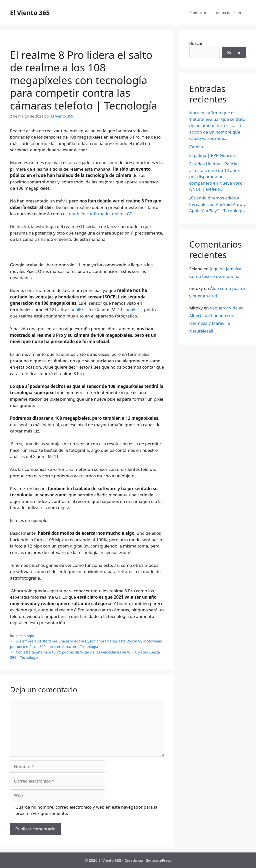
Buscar (196, 43)
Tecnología (25, 636)
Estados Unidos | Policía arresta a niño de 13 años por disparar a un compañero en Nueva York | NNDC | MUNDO (217, 177)
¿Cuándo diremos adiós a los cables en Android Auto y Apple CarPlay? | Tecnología (217, 204)
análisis (78, 310)
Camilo (196, 147)
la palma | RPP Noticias (212, 155)
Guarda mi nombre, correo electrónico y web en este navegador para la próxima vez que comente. (86, 810)
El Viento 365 (30, 13)
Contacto (198, 13)
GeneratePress (158, 860)
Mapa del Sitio (229, 13)
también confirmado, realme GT (100, 214)
